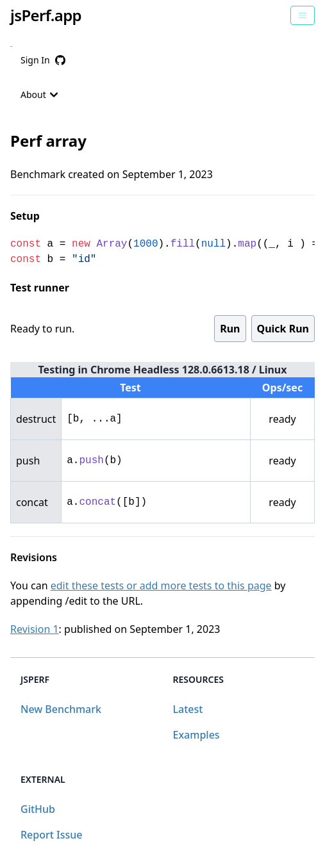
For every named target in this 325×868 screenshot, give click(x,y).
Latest (188, 709)
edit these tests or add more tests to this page (161, 585)
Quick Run (283, 329)
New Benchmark (61, 709)
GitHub (38, 809)
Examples (196, 735)
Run (230, 329)
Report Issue (51, 835)
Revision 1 (35, 629)
